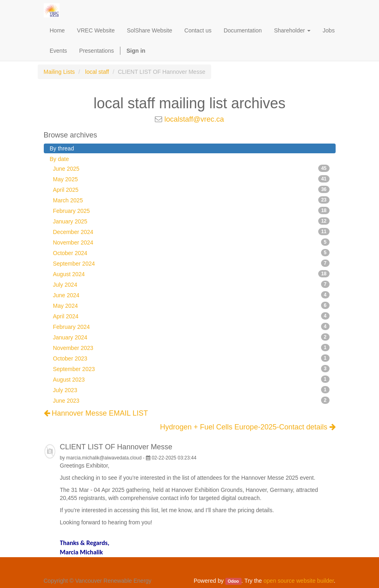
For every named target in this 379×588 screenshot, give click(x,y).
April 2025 (191, 189)
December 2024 (191, 232)
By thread (62, 148)
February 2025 (191, 210)
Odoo (233, 581)
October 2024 (191, 253)
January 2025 (191, 221)
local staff (97, 72)
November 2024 (191, 242)
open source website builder (299, 581)
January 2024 (191, 337)
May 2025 (191, 179)
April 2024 (191, 316)
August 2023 (191, 379)
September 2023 (191, 369)
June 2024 (191, 295)
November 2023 (191, 348)
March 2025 (191, 200)
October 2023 (191, 358)
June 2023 (191, 400)
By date (59, 159)
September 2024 (191, 263)
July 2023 (191, 390)
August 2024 (191, 274)
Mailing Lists (59, 72)
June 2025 (191, 168)
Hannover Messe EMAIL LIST (96, 413)
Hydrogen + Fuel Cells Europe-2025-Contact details (248, 427)
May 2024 (191, 305)
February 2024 (191, 326)
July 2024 (191, 284)
